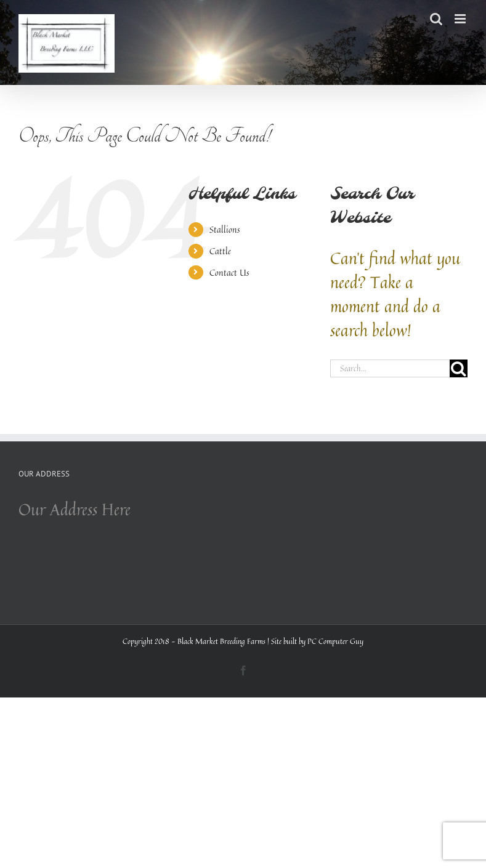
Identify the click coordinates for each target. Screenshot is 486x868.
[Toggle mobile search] (436, 19)
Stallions (225, 229)
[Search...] (390, 368)
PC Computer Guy (335, 641)
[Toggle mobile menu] (461, 19)
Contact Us (229, 272)
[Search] (459, 368)
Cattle (220, 251)
